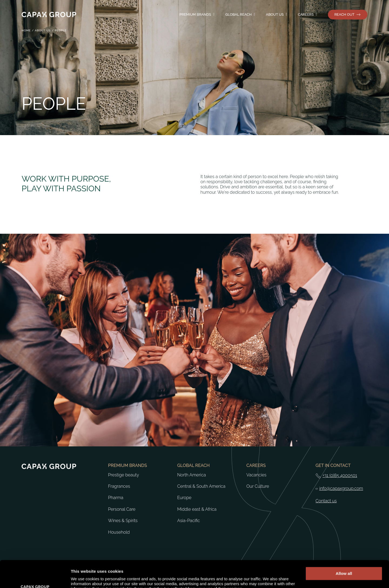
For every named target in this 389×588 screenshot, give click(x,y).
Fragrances (119, 486)
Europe (184, 498)
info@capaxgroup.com (341, 489)
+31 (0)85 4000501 (340, 476)
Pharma (116, 498)
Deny (344, 564)
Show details (83, 577)
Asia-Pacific (189, 521)
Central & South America (201, 486)
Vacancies (256, 475)
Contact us (326, 501)
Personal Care (122, 509)
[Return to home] (49, 15)
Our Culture (258, 486)
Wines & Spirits (123, 521)
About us (43, 30)
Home (26, 30)
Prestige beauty (124, 475)
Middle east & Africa (197, 509)
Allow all (344, 548)
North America (192, 475)
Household (119, 532)
